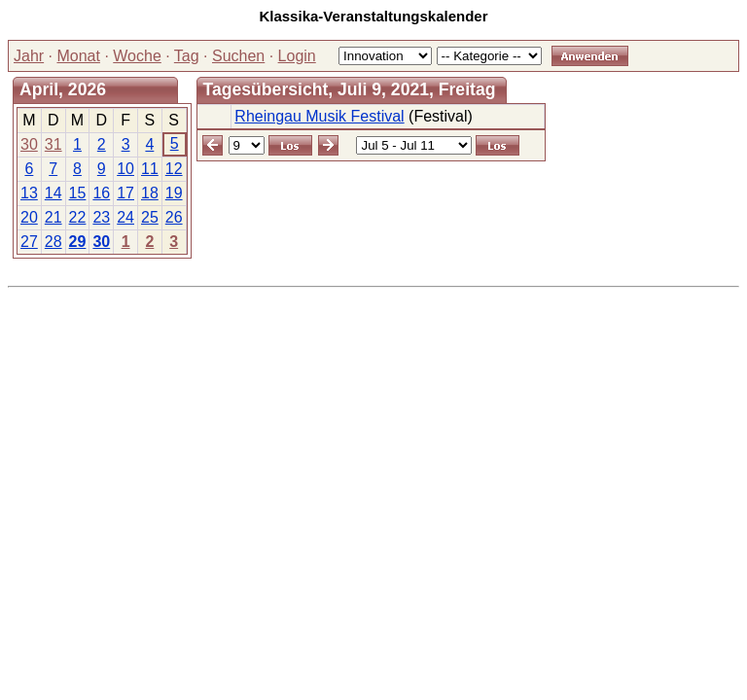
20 (29, 217)
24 (125, 217)
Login (297, 56)
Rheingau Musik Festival (319, 116)
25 (150, 217)
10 (125, 169)
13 (29, 193)
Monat (78, 56)
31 (53, 144)
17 (125, 193)
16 (101, 193)
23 (101, 217)
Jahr (29, 56)
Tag (187, 56)
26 (174, 217)
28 (53, 242)
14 (53, 193)
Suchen (238, 56)
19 (174, 193)
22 (78, 217)
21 (53, 217)
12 (174, 169)
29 (78, 242)
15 (78, 193)
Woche (137, 56)
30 (29, 144)
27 (29, 242)
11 (150, 169)
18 (150, 193)
